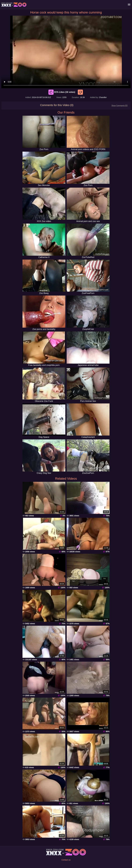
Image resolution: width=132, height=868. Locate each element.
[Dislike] (81, 92)
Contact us (66, 860)
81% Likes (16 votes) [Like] (62, 92)
